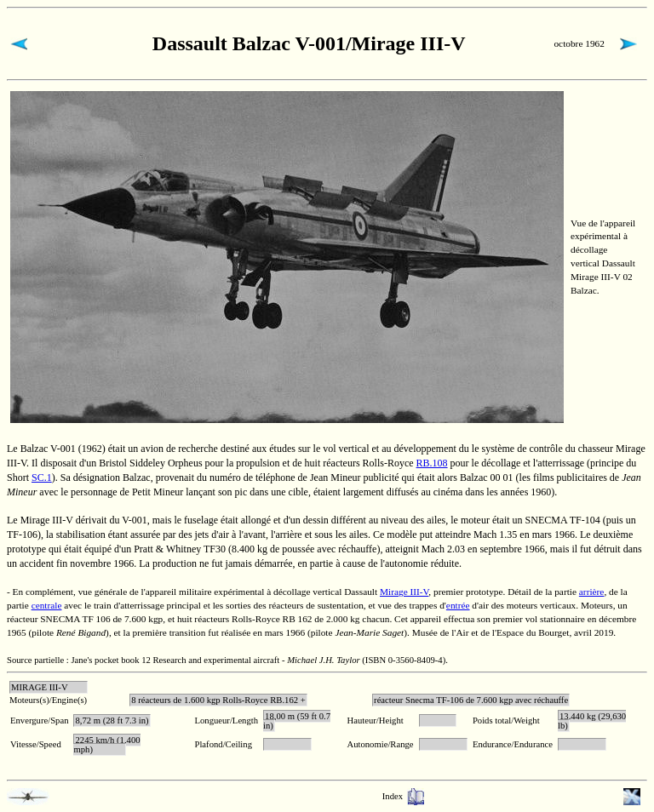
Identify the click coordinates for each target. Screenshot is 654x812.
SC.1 (42, 477)
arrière (592, 592)
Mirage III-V (404, 592)
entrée (458, 605)
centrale (47, 605)
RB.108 (432, 463)
